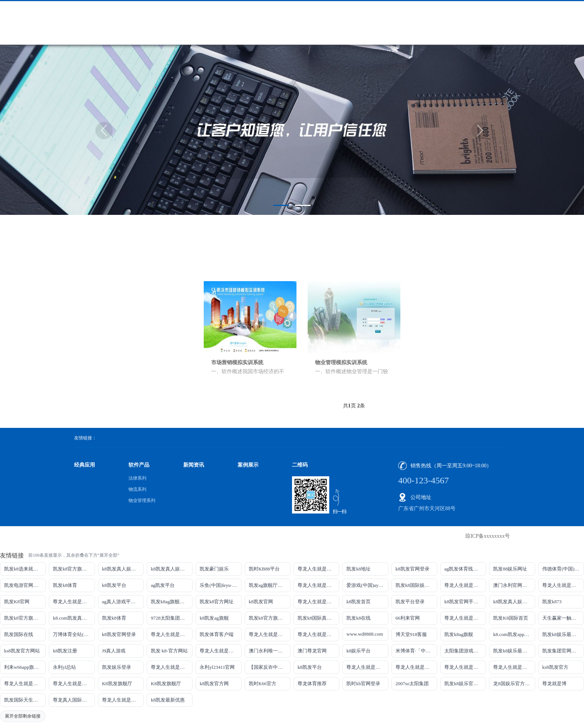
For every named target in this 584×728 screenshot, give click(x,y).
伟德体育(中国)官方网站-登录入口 (563, 569)
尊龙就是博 (554, 684)
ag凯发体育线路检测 (465, 569)
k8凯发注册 (65, 651)
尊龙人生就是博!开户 (318, 602)
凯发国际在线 (19, 634)
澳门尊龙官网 (312, 651)
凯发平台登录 (410, 602)
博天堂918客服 (411, 634)
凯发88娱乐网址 (510, 569)
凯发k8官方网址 (217, 602)
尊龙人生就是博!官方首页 (74, 684)
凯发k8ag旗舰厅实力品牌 (172, 602)
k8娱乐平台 (358, 651)
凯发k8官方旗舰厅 (72, 569)
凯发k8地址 (358, 569)
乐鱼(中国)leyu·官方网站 (220, 585)
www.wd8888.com (365, 634)
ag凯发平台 (163, 585)
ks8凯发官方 (555, 667)
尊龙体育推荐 (312, 684)
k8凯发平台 (114, 585)
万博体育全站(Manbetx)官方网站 (74, 634)
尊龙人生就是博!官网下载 (367, 667)
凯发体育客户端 (217, 634)
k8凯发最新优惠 (168, 700)
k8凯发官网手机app (465, 602)
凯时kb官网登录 (363, 684)
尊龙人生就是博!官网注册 (318, 634)
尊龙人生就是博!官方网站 (25, 684)
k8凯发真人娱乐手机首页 (172, 569)
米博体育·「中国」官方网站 (416, 651)
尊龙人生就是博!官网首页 (220, 651)
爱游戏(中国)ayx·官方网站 (367, 585)
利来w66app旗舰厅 (24, 667)
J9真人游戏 (114, 651)
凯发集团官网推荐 (562, 651)
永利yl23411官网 (217, 667)
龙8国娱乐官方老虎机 (514, 684)
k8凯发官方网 (214, 684)
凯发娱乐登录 (117, 667)
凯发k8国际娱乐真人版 (416, 585)
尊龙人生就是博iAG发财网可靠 (270, 634)
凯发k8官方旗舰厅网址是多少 (270, 618)
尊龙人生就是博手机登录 (465, 618)
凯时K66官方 (263, 684)
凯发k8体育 (65, 585)
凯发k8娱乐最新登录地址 (563, 634)
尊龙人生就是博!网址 (563, 585)
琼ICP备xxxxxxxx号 (488, 536)
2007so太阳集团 (412, 684)
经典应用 (85, 465)
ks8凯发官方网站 (22, 651)
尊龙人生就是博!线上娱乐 (318, 585)
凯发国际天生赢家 (23, 700)
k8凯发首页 (358, 602)
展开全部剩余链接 (23, 716)
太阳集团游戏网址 (464, 651)
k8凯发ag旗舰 (214, 618)
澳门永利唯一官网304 (270, 651)
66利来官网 (408, 618)
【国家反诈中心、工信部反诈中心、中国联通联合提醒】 (270, 667)
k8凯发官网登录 (412, 569)
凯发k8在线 (358, 618)
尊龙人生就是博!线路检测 (465, 585)
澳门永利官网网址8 (514, 585)
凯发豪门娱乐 (214, 569)
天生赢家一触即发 (562, 618)
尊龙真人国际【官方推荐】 (74, 700)
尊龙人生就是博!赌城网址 (123, 700)
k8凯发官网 (261, 602)
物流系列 (114, 298)
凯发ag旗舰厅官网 (268, 585)
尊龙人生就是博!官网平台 (416, 667)
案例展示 (248, 465)
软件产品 (463, 257)
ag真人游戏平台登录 (123, 602)
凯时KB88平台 (264, 569)
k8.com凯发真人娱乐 (74, 618)
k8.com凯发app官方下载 (514, 634)
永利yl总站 (64, 667)
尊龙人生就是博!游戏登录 (318, 569)
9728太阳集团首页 (170, 618)
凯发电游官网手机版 (25, 585)
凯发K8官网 (17, 602)
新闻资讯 (194, 465)
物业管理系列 (120, 314)
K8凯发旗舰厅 (117, 684)
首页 (441, 257)
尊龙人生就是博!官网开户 (465, 667)
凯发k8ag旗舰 (459, 634)
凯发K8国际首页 (511, 618)
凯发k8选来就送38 (23, 569)
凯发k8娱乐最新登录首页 (514, 651)
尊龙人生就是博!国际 (172, 634)
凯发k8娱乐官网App (465, 684)
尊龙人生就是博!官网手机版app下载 (172, 667)
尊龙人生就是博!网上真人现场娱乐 (74, 602)
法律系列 (114, 282)
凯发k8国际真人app (318, 618)
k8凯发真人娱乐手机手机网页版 (123, 569)
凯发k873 (552, 602)
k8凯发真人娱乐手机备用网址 (514, 602)
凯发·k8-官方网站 (169, 651)
